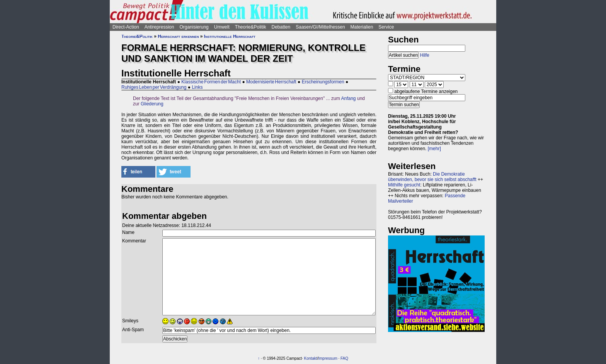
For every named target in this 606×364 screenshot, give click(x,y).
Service (386, 27)
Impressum (328, 358)
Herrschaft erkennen (178, 36)
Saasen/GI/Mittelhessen (320, 27)
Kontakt (311, 358)
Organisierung (194, 27)
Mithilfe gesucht (404, 185)
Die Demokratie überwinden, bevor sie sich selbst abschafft (432, 177)
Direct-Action (126, 27)
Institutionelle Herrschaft (230, 36)
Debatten (281, 27)
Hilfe (425, 55)
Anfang (349, 98)
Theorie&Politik (251, 27)
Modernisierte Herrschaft (271, 82)
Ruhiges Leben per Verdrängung (154, 87)
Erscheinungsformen (323, 82)
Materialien (362, 27)
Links (197, 87)
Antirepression (159, 27)
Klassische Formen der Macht (211, 82)
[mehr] (434, 149)
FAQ (344, 358)
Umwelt (222, 27)
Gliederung (152, 104)
